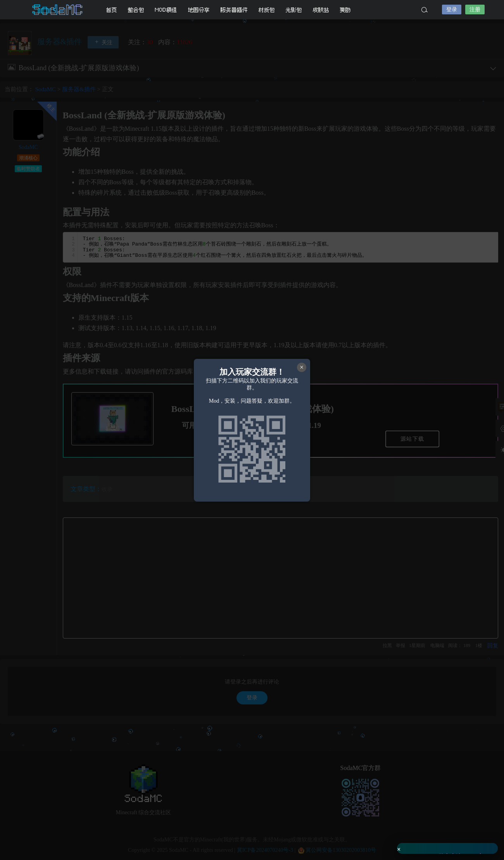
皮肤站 (321, 10)
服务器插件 (234, 10)
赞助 (345, 10)
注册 (475, 10)
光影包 (294, 10)
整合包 (136, 10)
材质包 (267, 10)
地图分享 (199, 10)
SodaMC (58, 10)
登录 (452, 10)
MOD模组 (166, 10)
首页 (112, 10)
